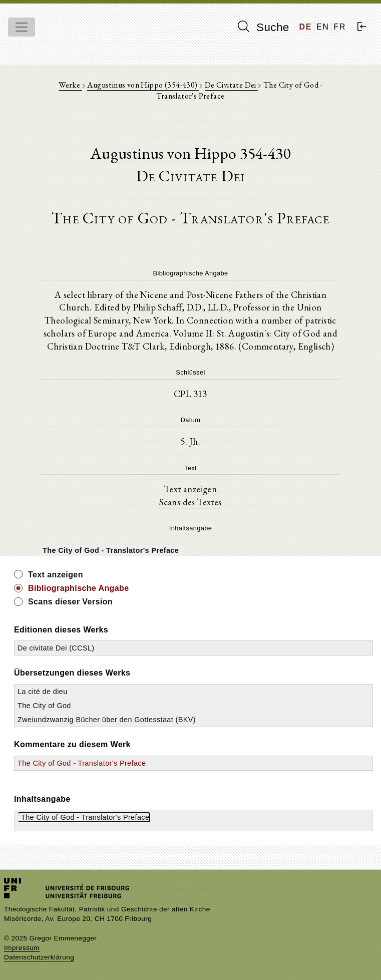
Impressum (22, 948)
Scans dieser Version (70, 602)
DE (306, 27)
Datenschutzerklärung (39, 957)
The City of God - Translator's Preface (82, 763)
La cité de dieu (43, 692)
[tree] (190, 550)
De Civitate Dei (231, 85)
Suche (263, 27)
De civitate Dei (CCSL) (56, 648)
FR (340, 27)
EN (323, 27)
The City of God (44, 706)
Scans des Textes (190, 502)
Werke (70, 85)
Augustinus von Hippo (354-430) (143, 85)
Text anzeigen (190, 489)
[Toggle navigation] (22, 27)
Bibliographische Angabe (79, 588)
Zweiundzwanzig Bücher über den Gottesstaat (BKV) (107, 720)
